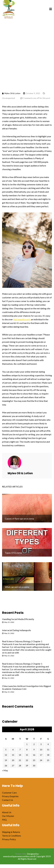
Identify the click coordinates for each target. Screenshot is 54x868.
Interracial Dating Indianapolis (17, 630)
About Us (7, 812)
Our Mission (8, 816)
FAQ (4, 820)
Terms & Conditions (12, 836)
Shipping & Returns (11, 832)
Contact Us (8, 800)
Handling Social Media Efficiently (18, 619)
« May (5, 770)
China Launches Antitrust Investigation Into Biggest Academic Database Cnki (27, 687)
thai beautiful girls (22, 319)
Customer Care (9, 793)
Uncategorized (9, 98)
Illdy (24, 854)
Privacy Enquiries (10, 796)
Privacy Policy (9, 839)
